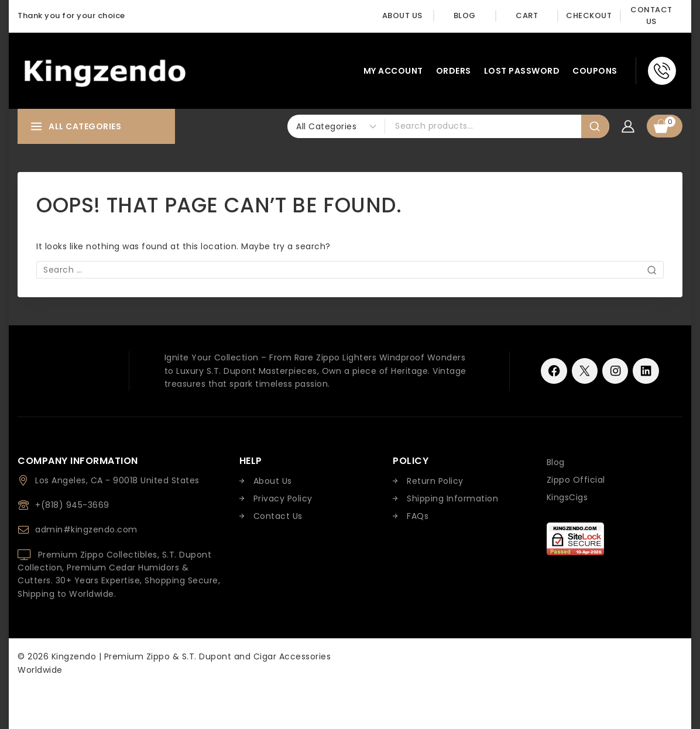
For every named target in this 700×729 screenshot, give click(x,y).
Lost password (522, 71)
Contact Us (651, 16)
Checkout (589, 16)
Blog (465, 16)
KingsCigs (567, 497)
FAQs (418, 516)
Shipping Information (452, 498)
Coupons (595, 71)
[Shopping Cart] (665, 126)
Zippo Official (576, 480)
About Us (402, 16)
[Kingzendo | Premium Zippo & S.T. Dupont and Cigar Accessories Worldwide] (105, 71)
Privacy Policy (283, 498)
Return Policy (435, 481)
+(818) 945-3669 (72, 505)
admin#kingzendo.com (86, 529)
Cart (527, 16)
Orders (454, 71)
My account (393, 71)
